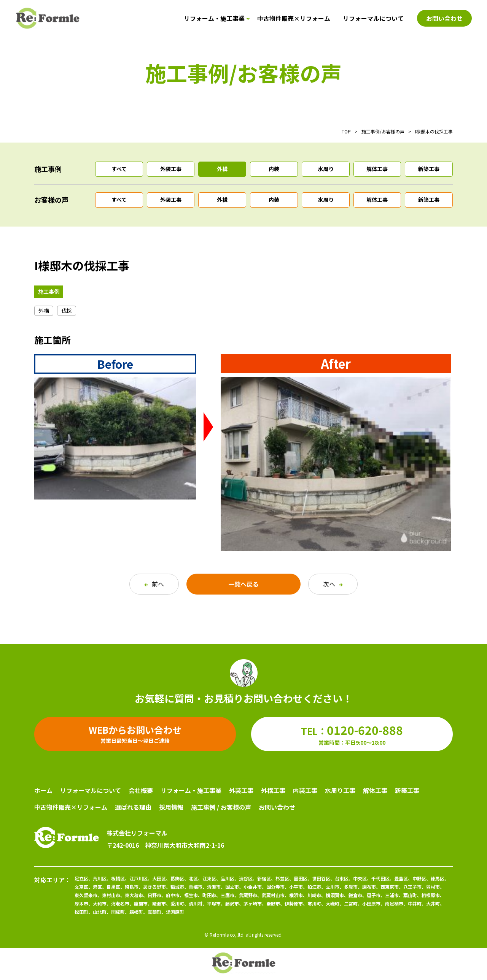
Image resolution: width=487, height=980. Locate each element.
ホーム (43, 790)
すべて (119, 169)
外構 (222, 169)
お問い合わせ (277, 807)
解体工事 (377, 169)
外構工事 (273, 790)
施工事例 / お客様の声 (221, 807)
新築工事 (429, 169)
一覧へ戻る (243, 584)
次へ (333, 584)
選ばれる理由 (133, 807)
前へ (154, 584)
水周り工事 (340, 790)
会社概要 (141, 790)
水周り (326, 169)
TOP (346, 131)
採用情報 (171, 807)
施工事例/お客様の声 (383, 131)
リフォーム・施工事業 (214, 18)
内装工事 (305, 790)
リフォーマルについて (373, 18)
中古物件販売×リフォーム (294, 18)
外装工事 (171, 169)
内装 (274, 169)
